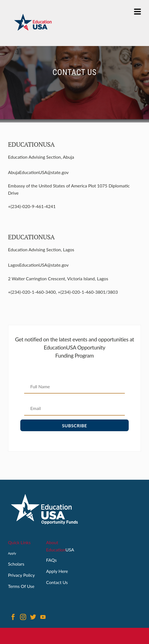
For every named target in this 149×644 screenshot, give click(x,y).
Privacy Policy (22, 575)
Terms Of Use (21, 586)
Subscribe (74, 425)
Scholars (16, 564)
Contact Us (57, 582)
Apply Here (57, 571)
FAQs (51, 560)
